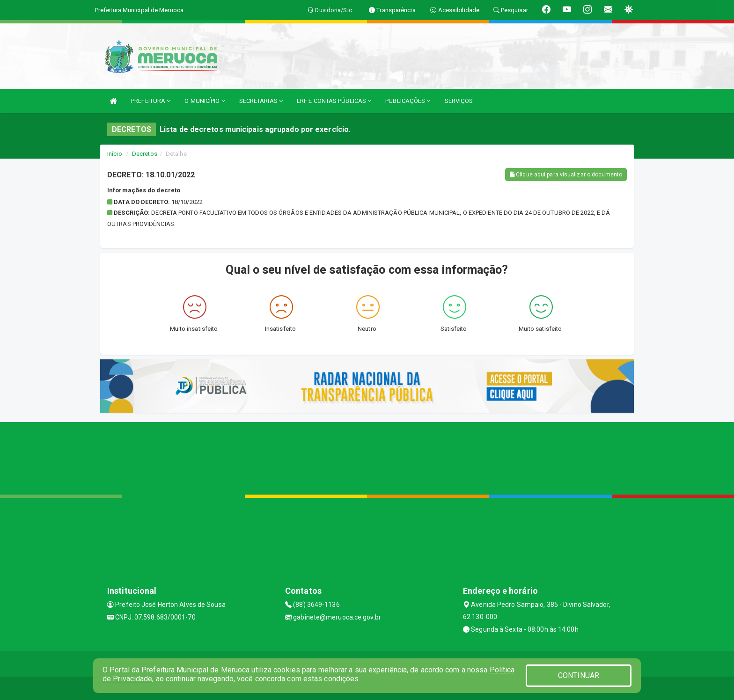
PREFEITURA (151, 101)
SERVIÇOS (459, 101)
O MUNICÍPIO (205, 101)
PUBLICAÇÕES (408, 101)
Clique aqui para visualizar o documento (566, 175)
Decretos (145, 154)
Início (115, 154)
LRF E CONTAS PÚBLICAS (334, 101)
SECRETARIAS (261, 101)
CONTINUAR (579, 675)
